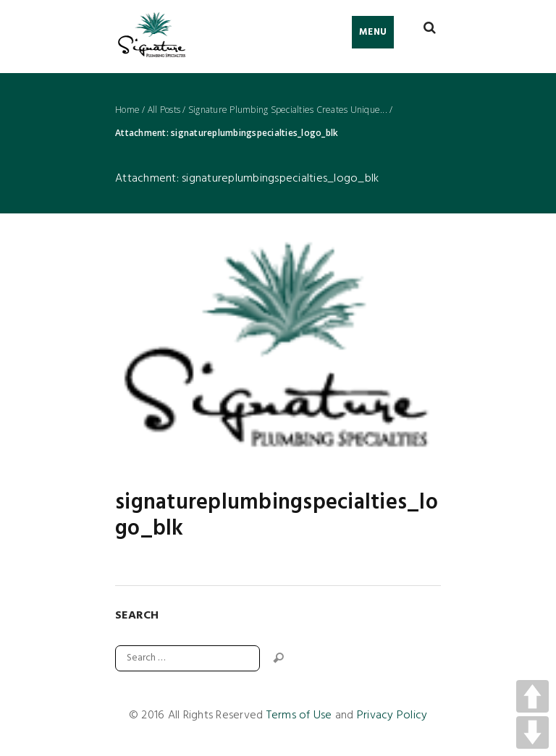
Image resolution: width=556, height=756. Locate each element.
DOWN (532, 732)
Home (127, 110)
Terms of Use (299, 715)
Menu (373, 32)
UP (532, 696)
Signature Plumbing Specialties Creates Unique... (288, 110)
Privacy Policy (392, 715)
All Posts (164, 110)
